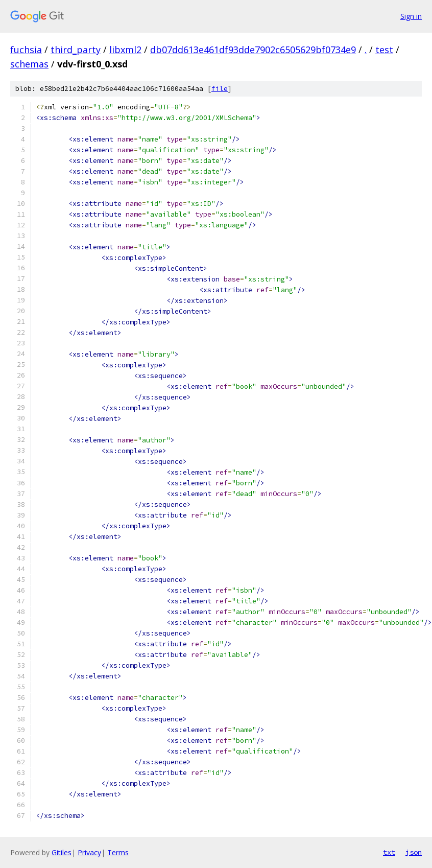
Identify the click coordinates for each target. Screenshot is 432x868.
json (414, 852)
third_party (76, 50)
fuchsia (26, 50)
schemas (29, 64)
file (220, 89)
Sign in (411, 16)
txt (389, 852)
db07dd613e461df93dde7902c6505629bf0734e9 (253, 50)
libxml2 (125, 50)
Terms (118, 852)
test (384, 50)
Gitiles (62, 852)
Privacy (89, 852)
